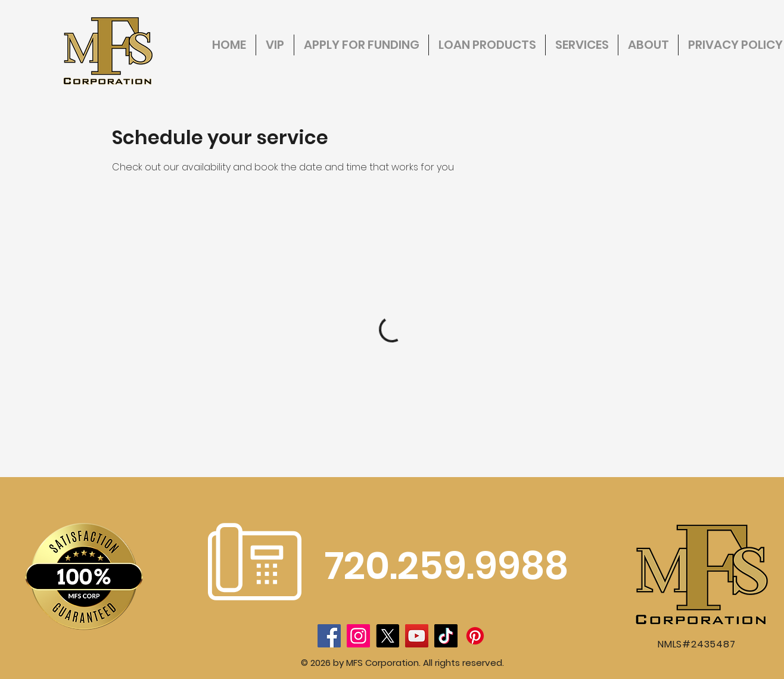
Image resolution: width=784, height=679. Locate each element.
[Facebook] (329, 636)
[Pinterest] (475, 636)
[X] (388, 636)
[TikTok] (446, 636)
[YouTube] (417, 636)
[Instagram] (358, 636)
